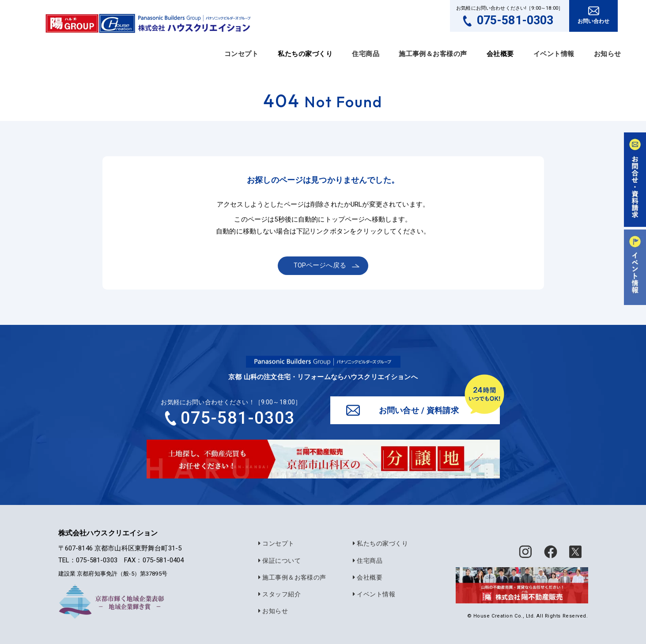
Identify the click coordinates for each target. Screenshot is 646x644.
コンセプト (241, 54)
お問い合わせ (594, 21)
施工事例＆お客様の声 (433, 54)
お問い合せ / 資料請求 (419, 411)
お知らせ (608, 54)
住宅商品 (366, 54)
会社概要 (366, 578)
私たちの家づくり (379, 545)
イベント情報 (554, 54)
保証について (278, 561)
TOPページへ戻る (321, 265)
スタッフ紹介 (278, 595)
